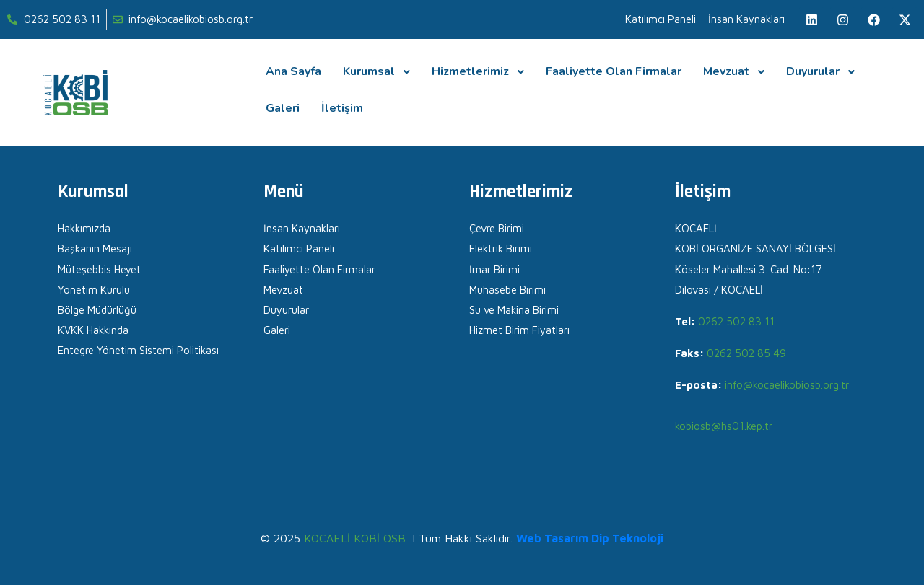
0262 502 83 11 (736, 321)
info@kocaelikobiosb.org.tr (787, 385)
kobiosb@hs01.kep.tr (724, 426)
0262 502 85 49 (746, 353)
